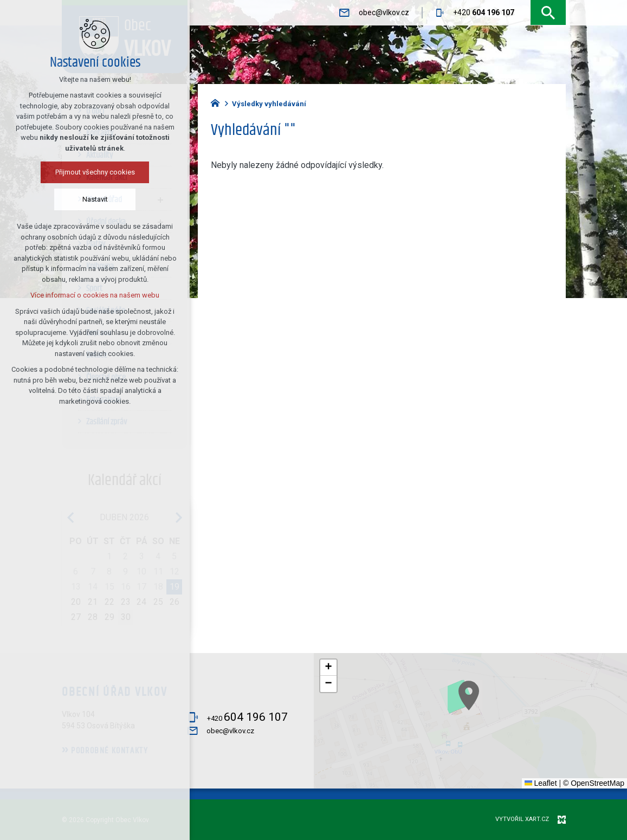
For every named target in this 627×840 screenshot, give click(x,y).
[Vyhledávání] (548, 13)
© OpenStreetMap (594, 783)
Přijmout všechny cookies (70, 172)
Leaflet (541, 783)
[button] (492, 711)
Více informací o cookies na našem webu (69, 295)
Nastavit (70, 199)
